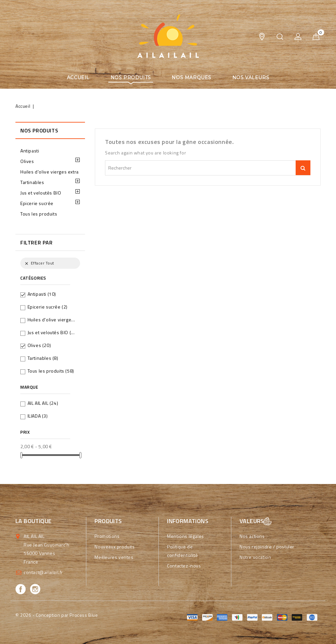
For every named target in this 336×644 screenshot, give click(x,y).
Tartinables (32, 182)
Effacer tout (39, 263)
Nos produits (131, 78)
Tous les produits (39, 214)
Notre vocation (255, 557)
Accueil (78, 78)
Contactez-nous (184, 566)
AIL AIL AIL (43, 403)
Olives (27, 161)
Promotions (107, 536)
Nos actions (252, 536)
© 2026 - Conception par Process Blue (57, 615)
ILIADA (38, 416)
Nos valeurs (251, 78)
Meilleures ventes (114, 557)
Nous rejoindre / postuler (267, 547)
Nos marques (191, 78)
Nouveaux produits (115, 547)
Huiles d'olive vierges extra (50, 172)
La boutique (33, 521)
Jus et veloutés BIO (41, 193)
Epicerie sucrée (37, 203)
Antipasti (30, 151)
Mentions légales (186, 536)
